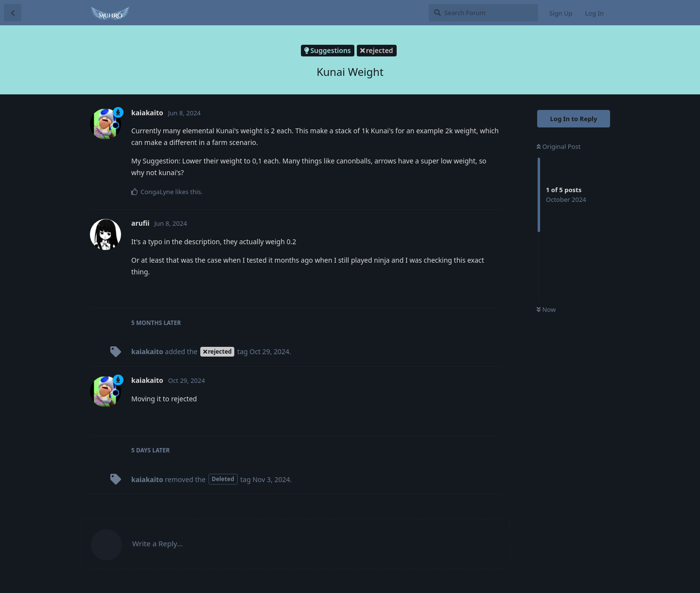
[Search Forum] (483, 13)
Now (546, 309)
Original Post (559, 146)
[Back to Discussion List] (13, 13)
